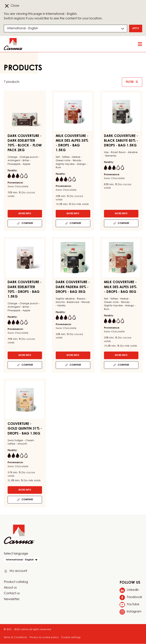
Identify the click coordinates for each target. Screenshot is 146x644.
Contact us (12, 593)
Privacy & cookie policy (44, 637)
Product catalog (16, 582)
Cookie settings (71, 637)
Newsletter (12, 599)
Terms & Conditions (15, 637)
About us (10, 588)
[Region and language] (65, 28)
